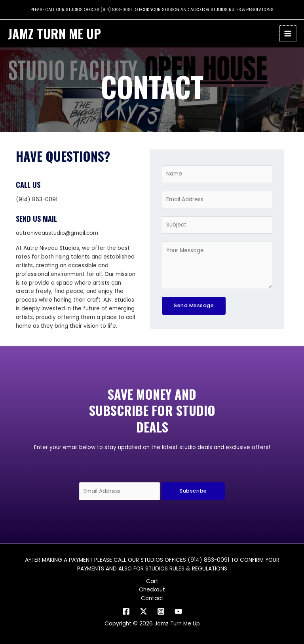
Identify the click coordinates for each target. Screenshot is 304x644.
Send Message (194, 305)
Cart (152, 581)
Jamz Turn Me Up (54, 33)
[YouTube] (178, 611)
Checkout (152, 590)
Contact (152, 598)
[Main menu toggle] (288, 34)
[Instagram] (161, 611)
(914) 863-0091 (116, 10)
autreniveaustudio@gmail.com (57, 233)
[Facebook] (126, 611)
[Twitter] (143, 611)
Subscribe (193, 491)
